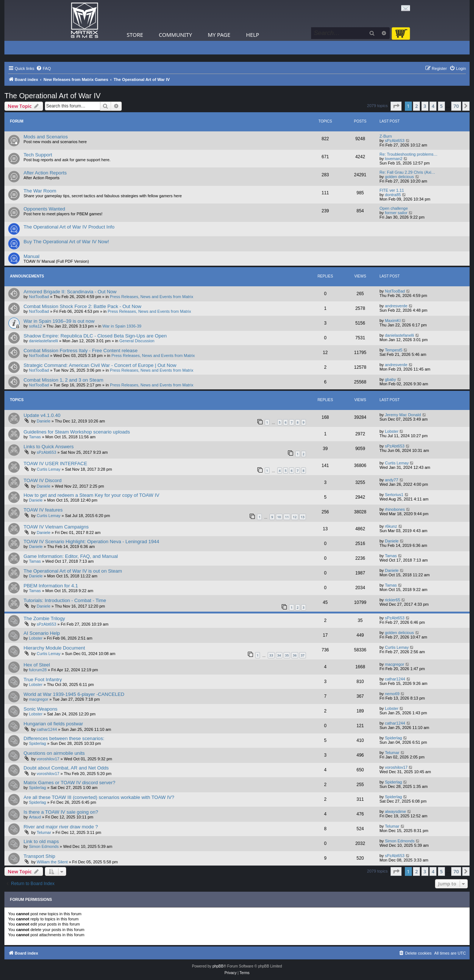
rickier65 (393, 600)
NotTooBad (39, 297)
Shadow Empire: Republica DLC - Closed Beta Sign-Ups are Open (95, 336)
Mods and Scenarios (46, 137)
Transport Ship (39, 856)
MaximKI (393, 321)
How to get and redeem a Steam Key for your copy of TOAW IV (91, 495)
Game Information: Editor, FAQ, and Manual (71, 556)
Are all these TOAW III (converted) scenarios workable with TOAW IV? (99, 797)
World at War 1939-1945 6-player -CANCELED (74, 694)
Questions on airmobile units (54, 753)
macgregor (395, 664)
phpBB (218, 966)
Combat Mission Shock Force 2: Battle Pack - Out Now (82, 306)
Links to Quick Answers (49, 447)
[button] (396, 106)
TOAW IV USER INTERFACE (55, 464)
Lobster (392, 431)
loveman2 (394, 159)
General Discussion (137, 341)
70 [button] (456, 106)
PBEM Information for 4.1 (51, 586)
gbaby (391, 379)
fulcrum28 (38, 670)
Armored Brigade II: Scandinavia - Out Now (70, 292)
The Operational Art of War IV (53, 96)
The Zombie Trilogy (44, 618)
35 (287, 655)
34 (279, 655)
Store (135, 35)
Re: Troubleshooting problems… (409, 154)
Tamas (35, 437)
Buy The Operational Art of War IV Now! (66, 242)
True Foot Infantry (43, 680)
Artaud (35, 817)
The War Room (40, 191)
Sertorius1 (394, 495)
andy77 (392, 480)
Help (253, 35)
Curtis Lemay (49, 469)
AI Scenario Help (42, 633)
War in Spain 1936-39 (122, 326)
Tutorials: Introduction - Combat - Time (65, 600)
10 (279, 517)
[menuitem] (43, 68)
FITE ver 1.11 (392, 190)
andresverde (396, 306)
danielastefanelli (44, 341)
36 (295, 655)
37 (303, 655)
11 (287, 517)
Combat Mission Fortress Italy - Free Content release (81, 351)
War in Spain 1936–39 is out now (59, 321)
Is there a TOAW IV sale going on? (61, 812)
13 (303, 517)
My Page (219, 35)
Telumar (392, 753)
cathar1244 (395, 679)
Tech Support (38, 155)
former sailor (396, 213)
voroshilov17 (48, 759)
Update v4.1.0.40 (42, 415)
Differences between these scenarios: (64, 738)
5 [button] (441, 106)
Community (175, 35)
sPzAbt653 (395, 141)
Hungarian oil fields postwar (53, 724)
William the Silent (52, 862)
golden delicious (400, 177)
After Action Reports (45, 173)
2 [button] (416, 106)
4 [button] (433, 106)
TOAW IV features (43, 510)
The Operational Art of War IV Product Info (69, 227)
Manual (31, 256)
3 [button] (425, 106)
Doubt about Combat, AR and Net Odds (66, 768)
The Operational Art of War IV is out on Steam (73, 571)
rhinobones (395, 509)
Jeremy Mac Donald (403, 415)
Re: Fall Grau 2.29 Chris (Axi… (407, 172)
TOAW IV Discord (42, 480)
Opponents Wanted (44, 209)
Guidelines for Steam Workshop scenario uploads (77, 432)
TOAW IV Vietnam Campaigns (56, 527)
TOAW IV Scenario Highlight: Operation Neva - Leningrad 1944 (91, 542)
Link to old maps (41, 841)
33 (271, 655)
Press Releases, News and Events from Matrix (152, 297)
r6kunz (391, 526)
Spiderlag (38, 743)
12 (295, 517)
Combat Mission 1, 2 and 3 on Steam (63, 380)
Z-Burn (386, 136)
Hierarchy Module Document (54, 648)
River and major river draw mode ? (61, 827)
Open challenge (394, 208)
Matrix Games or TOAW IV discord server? (70, 783)
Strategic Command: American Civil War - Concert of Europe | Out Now (100, 365)
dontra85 (393, 195)
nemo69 (392, 694)
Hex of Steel (37, 665)
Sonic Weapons (40, 709)
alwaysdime (395, 811)
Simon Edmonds (44, 846)
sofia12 (35, 326)
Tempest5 (394, 350)
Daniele (44, 421)
